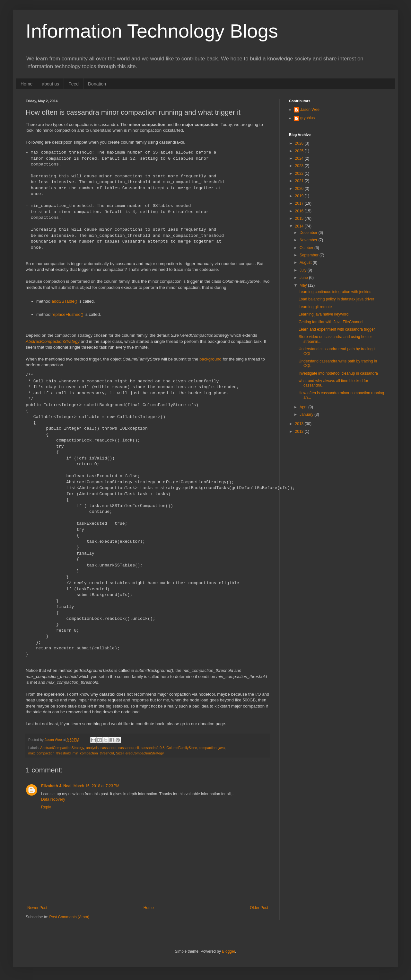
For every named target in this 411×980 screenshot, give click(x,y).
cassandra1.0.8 (153, 748)
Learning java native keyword (324, 314)
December (309, 233)
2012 (300, 432)
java (222, 748)
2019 (300, 196)
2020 (300, 189)
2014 (300, 226)
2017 (300, 203)
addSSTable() (65, 301)
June (304, 278)
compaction (208, 748)
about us (50, 84)
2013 (300, 424)
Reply (46, 807)
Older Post (259, 908)
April (304, 407)
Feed (74, 84)
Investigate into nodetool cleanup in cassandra (338, 373)
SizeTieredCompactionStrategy (140, 753)
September (310, 255)
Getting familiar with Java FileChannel (331, 322)
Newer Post (37, 908)
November (309, 240)
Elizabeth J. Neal (56, 786)
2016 (300, 211)
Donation (97, 84)
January (307, 414)
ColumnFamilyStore (182, 748)
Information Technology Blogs (152, 31)
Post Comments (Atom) (69, 917)
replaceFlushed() (68, 314)
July (304, 270)
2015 (300, 218)
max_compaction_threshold (49, 753)
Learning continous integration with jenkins (335, 292)
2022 (300, 174)
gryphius (307, 118)
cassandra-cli (129, 748)
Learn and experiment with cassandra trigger (337, 329)
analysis (92, 748)
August (306, 263)
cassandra (109, 748)
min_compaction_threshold (93, 753)
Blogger (228, 951)
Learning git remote (315, 307)
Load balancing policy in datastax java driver (336, 299)
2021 (300, 181)
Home (26, 84)
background (210, 359)
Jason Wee (310, 110)
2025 (300, 151)
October (307, 248)
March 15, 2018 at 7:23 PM (96, 786)
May (304, 285)
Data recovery (53, 799)
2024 (300, 158)
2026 (300, 143)
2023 (300, 166)
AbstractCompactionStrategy (53, 341)
